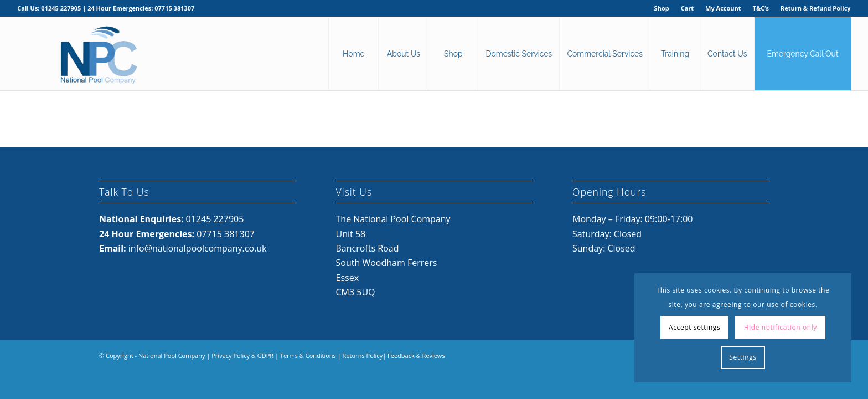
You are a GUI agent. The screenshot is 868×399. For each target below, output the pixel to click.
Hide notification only (781, 327)
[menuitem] (662, 8)
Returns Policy (363, 355)
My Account (723, 8)
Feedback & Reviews (416, 355)
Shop (662, 8)
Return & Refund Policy (816, 8)
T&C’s (761, 8)
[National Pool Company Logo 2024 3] (98, 54)
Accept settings (694, 327)
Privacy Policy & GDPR (242, 355)
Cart (687, 8)
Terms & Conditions (308, 355)
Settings (743, 357)
